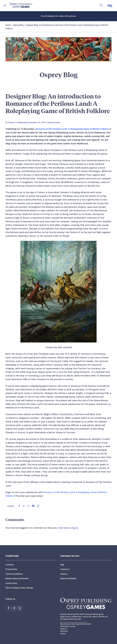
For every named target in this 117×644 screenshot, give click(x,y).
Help (62, 565)
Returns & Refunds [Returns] (68, 578)
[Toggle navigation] (5, 5)
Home (8, 25)
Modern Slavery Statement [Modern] (17, 578)
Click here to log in (68, 528)
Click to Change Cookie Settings (19, 588)
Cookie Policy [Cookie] (11, 583)
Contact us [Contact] (65, 569)
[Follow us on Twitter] (20, 608)
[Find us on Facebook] (9, 608)
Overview (10, 565)
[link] (19, 506)
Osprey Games (54, 122)
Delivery (64, 574)
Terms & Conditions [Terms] (14, 574)
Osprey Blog (18, 25)
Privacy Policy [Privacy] (11, 569)
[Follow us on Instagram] (14, 608)
